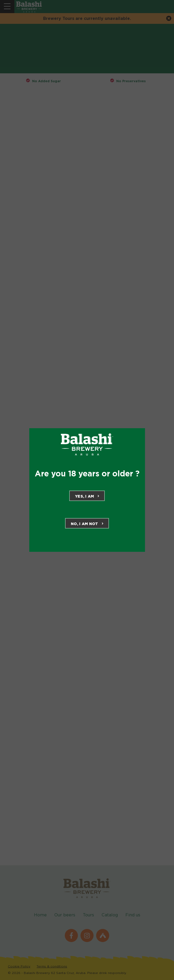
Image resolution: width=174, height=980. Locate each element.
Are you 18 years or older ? (87, 474)
